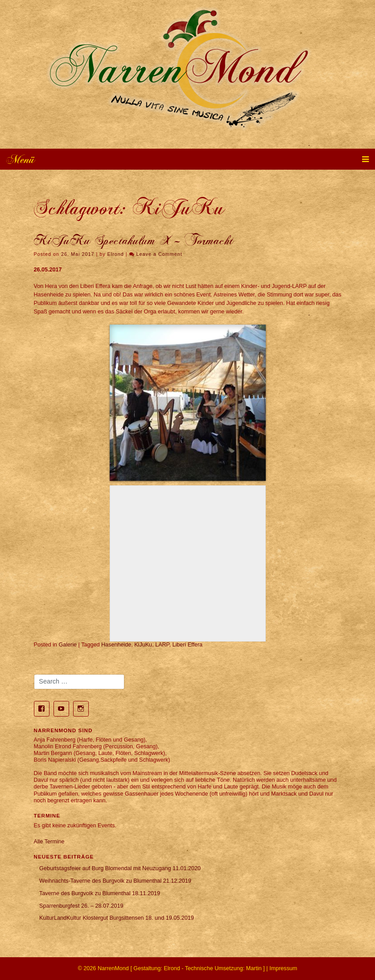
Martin (254, 968)
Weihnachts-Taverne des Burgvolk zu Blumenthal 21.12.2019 (115, 881)
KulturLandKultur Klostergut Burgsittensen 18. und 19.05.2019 (117, 918)
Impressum (283, 968)
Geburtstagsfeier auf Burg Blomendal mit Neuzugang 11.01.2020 (120, 868)
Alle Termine (49, 842)
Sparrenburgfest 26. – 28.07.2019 (81, 906)
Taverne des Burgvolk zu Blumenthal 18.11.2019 (100, 893)
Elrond (116, 254)
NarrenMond (113, 968)
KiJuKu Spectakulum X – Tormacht (134, 241)
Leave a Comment (159, 254)
